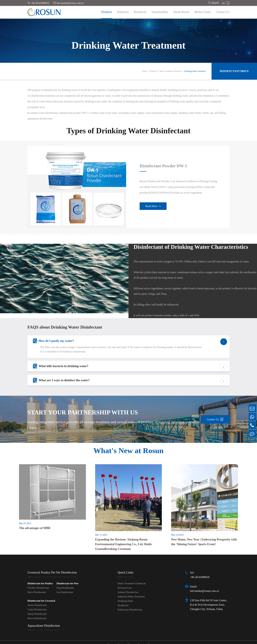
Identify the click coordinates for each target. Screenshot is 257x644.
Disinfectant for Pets (67, 567)
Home (145, 71)
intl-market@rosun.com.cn (68, 3)
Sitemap (119, 641)
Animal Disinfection (128, 576)
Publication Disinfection (130, 593)
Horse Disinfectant (37, 602)
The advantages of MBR (35, 512)
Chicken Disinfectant (38, 571)
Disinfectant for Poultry (40, 567)
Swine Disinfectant (37, 589)
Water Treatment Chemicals (171, 71)
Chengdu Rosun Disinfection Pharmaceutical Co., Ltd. (124, 637)
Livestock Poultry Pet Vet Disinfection (52, 556)
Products (107, 12)
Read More (134, 198)
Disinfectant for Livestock (41, 584)
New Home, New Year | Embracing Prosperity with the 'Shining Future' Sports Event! (204, 526)
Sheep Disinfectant (37, 598)
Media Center (203, 12)
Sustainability (160, 12)
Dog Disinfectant (65, 571)
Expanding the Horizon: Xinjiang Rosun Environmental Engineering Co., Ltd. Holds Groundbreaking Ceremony (123, 528)
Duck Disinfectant (37, 576)
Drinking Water (125, 585)
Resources (140, 12)
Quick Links (125, 556)
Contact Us (223, 12)
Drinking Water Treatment (195, 71)
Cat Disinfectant (65, 576)
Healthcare (123, 589)
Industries (123, 12)
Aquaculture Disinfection (44, 609)
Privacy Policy (135, 641)
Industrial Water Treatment (131, 580)
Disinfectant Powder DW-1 (146, 158)
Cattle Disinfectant (37, 593)
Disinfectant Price (234, 71)
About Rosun (181, 12)
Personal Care (125, 571)
